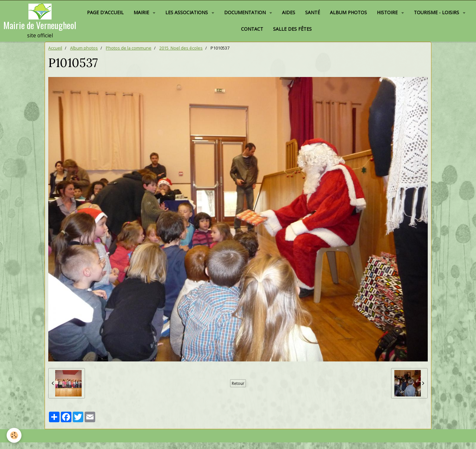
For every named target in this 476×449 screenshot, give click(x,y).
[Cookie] (14, 435)
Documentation (246, 12)
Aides (289, 12)
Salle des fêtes (292, 29)
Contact (252, 29)
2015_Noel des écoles (181, 48)
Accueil (55, 48)
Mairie (142, 12)
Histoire (388, 12)
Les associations (187, 12)
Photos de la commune (129, 48)
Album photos (348, 12)
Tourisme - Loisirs (437, 12)
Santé (313, 12)
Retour (238, 383)
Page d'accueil (105, 12)
